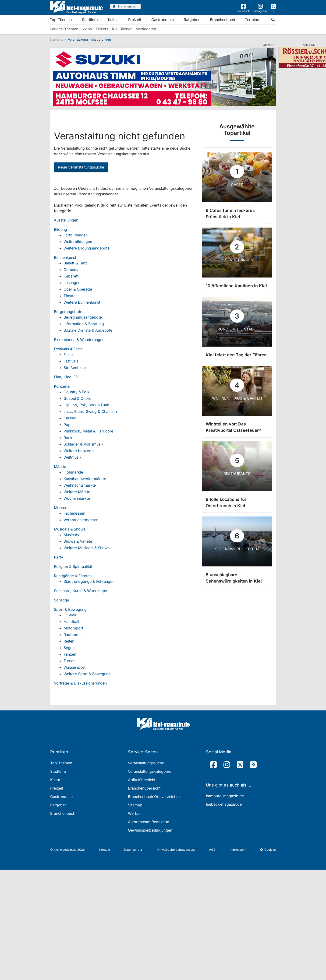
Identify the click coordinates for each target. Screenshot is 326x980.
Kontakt (105, 850)
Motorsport (73, 628)
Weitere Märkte (77, 492)
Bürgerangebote (68, 312)
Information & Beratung (84, 324)
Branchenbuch (222, 20)
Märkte (60, 467)
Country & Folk (76, 392)
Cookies (268, 850)
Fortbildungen (76, 235)
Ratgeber (192, 20)
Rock (68, 438)
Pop (67, 425)
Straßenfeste (75, 368)
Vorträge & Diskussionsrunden (80, 683)
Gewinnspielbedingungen (150, 830)
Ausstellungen (66, 220)
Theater (70, 296)
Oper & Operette (78, 289)
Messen (61, 508)
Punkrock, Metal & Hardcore (88, 431)
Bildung (60, 229)
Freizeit (135, 20)
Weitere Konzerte (79, 451)
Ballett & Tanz (75, 263)
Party (58, 557)
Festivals (71, 361)
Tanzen (70, 654)
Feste (68, 355)
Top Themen (61, 20)
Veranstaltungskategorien (150, 771)
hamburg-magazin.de (225, 796)
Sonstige (62, 600)
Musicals (71, 535)
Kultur (113, 20)
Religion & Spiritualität (73, 566)
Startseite (57, 39)
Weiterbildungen (78, 242)
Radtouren (73, 635)
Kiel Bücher (122, 29)
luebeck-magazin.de (224, 804)
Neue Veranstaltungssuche (81, 167)
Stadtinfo (90, 20)
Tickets (102, 29)
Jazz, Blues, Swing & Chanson (90, 411)
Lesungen (72, 283)
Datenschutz (133, 850)
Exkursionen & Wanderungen (79, 340)
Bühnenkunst (65, 257)
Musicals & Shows (70, 529)
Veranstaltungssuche (146, 763)
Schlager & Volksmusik (83, 444)
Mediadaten (146, 29)
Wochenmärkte (77, 498)
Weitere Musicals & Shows (87, 548)
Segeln (69, 648)
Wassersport (74, 667)
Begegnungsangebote (83, 317)
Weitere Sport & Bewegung (87, 674)
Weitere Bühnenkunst (82, 302)
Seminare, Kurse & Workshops (80, 591)
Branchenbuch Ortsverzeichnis (155, 797)
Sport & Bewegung (70, 609)
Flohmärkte (73, 472)
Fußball (70, 615)
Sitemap (135, 805)
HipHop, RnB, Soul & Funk (86, 405)
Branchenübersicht (144, 788)
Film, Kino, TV (66, 377)
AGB (212, 850)
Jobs (87, 29)
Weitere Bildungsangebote (87, 248)
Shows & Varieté (78, 541)
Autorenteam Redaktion (149, 822)
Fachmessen (74, 513)
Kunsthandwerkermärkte (85, 479)
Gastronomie (163, 20)
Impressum (238, 850)
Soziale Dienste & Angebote (88, 330)
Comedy (71, 270)
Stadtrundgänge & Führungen (89, 581)
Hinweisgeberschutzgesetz (176, 850)
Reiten (69, 641)
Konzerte (62, 386)
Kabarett (71, 276)
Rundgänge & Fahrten (73, 576)
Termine (252, 20)
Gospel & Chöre (77, 398)
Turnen (69, 661)
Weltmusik (73, 457)
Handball (71, 622)
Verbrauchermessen (81, 520)
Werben (135, 813)
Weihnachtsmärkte (80, 485)
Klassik (70, 418)
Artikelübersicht (142, 780)
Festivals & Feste (68, 349)
